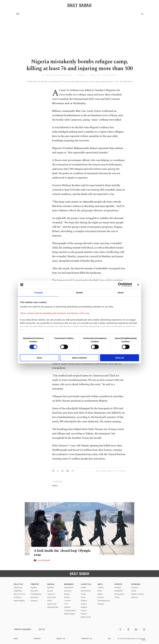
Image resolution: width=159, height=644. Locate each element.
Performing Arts (104, 601)
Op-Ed (134, 591)
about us (61, 639)
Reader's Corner (138, 594)
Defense (67, 607)
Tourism (67, 601)
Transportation (70, 610)
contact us (87, 639)
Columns (135, 587)
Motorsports (119, 594)
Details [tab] (79, 293)
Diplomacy (18, 587)
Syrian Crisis (52, 604)
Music (100, 591)
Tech (66, 604)
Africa (50, 601)
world (55, 486)
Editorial (134, 597)
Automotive (69, 587)
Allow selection (79, 358)
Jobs (16, 639)
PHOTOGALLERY (44, 560)
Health (83, 587)
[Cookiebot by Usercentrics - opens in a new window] (120, 285)
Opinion (136, 584)
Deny (39, 358)
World (51, 584)
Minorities (34, 597)
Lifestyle (86, 584)
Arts (100, 584)
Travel (83, 594)
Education (34, 591)
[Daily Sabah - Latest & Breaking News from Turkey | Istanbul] (79, 5)
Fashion (84, 601)
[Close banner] (138, 285)
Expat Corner (86, 617)
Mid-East (51, 587)
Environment (86, 591)
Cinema (101, 587)
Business (69, 584)
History (84, 610)
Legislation (18, 591)
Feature (84, 614)
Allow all (120, 358)
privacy (37, 639)
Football (118, 587)
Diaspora (34, 601)
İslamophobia (53, 607)
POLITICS (18, 584)
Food (83, 597)
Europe (50, 591)
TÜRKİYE (35, 584)
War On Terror (19, 594)
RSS (109, 639)
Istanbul (34, 587)
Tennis (117, 597)
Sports (118, 584)
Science (84, 604)
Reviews (101, 604)
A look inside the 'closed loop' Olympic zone (62, 553)
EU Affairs (18, 597)
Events (100, 594)
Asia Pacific (52, 597)
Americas (51, 594)
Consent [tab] (39, 293)
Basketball (118, 591)
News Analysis (19, 601)
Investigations (36, 594)
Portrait (101, 597)
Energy (67, 594)
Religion (84, 607)
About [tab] (121, 293)
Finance (67, 597)
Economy (68, 591)
